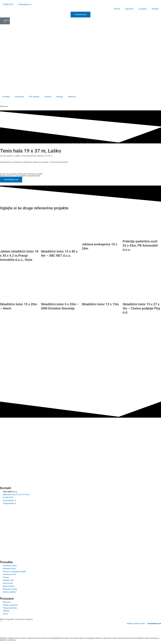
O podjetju (143, 9)
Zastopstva (19, 97)
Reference (72, 97)
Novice (117, 9)
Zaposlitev (129, 9)
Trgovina (48, 97)
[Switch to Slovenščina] (3, 27)
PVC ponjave (34, 97)
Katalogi (60, 97)
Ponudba (6, 97)
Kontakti (155, 9)
